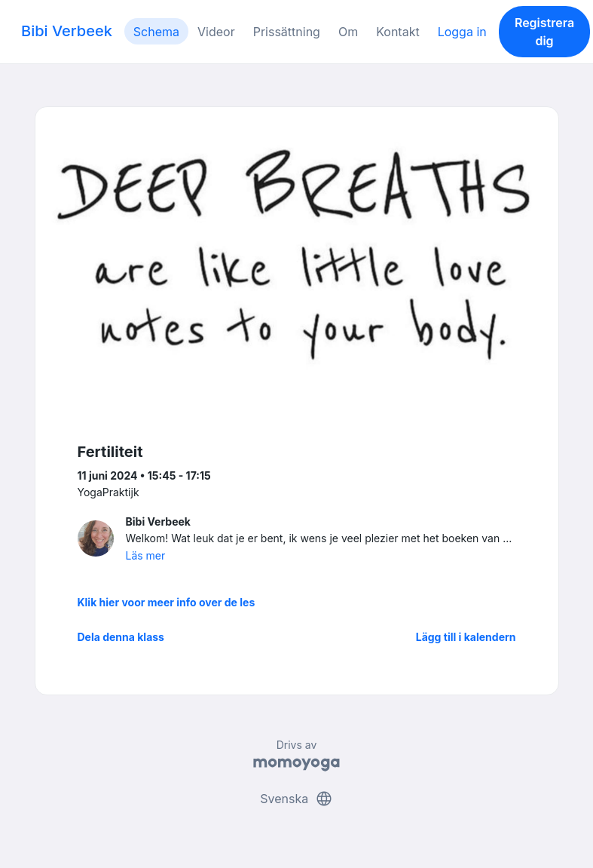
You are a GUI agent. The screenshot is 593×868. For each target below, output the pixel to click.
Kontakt (397, 32)
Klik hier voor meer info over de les (167, 602)
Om (348, 32)
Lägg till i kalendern (466, 637)
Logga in (462, 32)
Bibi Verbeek (67, 31)
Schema (156, 32)
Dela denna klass (121, 637)
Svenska (296, 799)
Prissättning (287, 32)
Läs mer (146, 555)
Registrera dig (544, 32)
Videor (216, 32)
